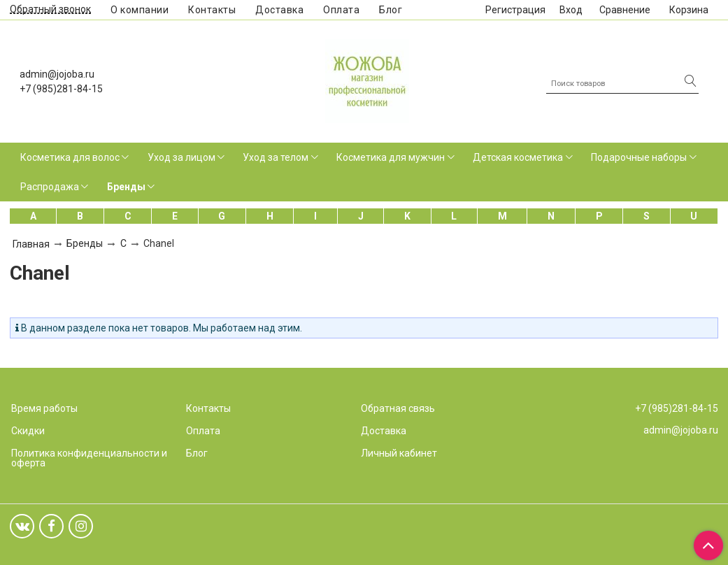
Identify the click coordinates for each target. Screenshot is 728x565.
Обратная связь (398, 408)
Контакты (212, 10)
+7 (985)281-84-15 (61, 89)
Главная (31, 244)
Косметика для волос (70, 157)
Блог (391, 10)
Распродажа (50, 187)
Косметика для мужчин (391, 157)
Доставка (279, 10)
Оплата (341, 10)
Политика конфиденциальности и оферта (89, 458)
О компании (140, 10)
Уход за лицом (181, 157)
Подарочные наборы (639, 157)
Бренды (126, 187)
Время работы (44, 408)
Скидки (28, 431)
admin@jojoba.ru (57, 74)
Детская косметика (518, 157)
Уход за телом (276, 157)
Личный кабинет (399, 453)
